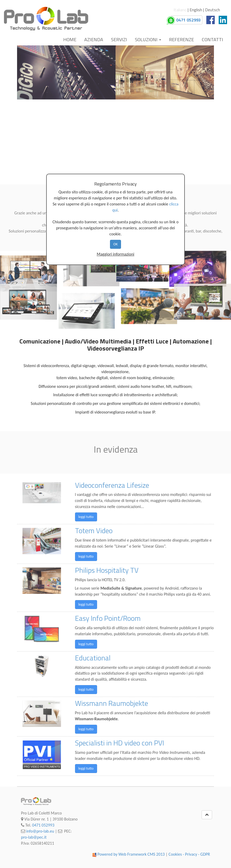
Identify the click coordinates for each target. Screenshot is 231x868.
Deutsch (212, 10)
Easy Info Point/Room (120, 618)
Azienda (94, 39)
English (196, 10)
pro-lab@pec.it (34, 837)
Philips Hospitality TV (119, 570)
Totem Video (106, 531)
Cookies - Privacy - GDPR (189, 854)
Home (70, 39)
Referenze (182, 39)
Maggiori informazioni (115, 254)
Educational (105, 658)
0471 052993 (43, 825)
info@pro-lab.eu (40, 831)
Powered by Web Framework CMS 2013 (131, 854)
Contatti (212, 39)
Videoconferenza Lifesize (124, 485)
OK (116, 244)
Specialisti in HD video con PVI (131, 743)
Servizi (119, 39)
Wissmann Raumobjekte (123, 703)
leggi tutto (98, 517)
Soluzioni (148, 39)
